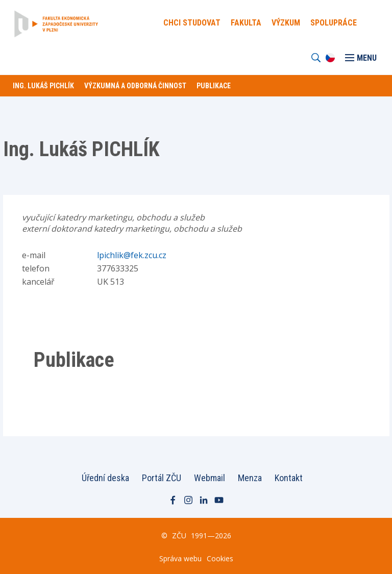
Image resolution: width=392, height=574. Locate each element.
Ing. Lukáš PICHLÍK (43, 86)
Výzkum (286, 23)
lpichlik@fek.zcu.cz (132, 255)
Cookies (220, 558)
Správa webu (180, 558)
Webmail (210, 478)
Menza (250, 478)
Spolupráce (334, 23)
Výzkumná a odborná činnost (135, 86)
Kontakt (289, 478)
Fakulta (246, 23)
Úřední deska (105, 478)
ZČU (179, 535)
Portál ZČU (162, 478)
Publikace (214, 86)
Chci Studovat (192, 23)
